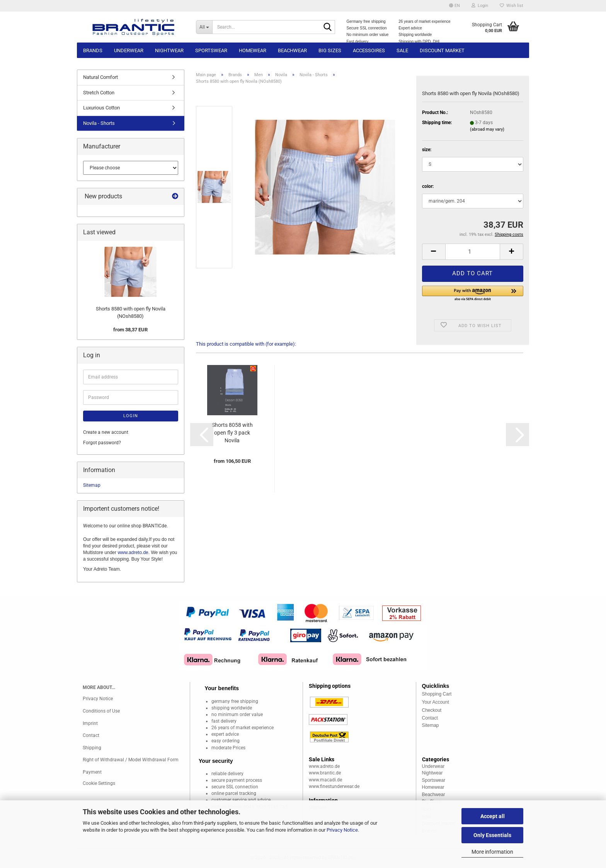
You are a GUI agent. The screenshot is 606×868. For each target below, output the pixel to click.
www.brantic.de (325, 773)
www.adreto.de (133, 553)
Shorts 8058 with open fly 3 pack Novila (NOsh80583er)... (232, 433)
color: (428, 186)
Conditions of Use (101, 711)
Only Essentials (492, 835)
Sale (402, 50)
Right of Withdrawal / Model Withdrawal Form (131, 760)
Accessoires (369, 50)
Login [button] (480, 6)
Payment (92, 772)
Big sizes (330, 50)
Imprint (90, 723)
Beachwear (292, 50)
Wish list (512, 6)
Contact (91, 735)
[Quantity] (473, 252)
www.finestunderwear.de (334, 786)
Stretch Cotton (99, 93)
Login (131, 416)
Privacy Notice (342, 830)
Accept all (493, 816)
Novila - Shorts (99, 123)
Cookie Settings (99, 783)
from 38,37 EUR (130, 330)
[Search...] (204, 27)
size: (427, 150)
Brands (93, 50)
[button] (454, 6)
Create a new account (106, 432)
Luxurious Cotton (101, 108)
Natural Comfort (100, 77)
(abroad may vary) (487, 129)
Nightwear (169, 50)
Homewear (253, 50)
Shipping (92, 748)
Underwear (129, 50)
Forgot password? (102, 443)
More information (492, 852)
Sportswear (211, 50)
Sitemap (92, 485)
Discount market (442, 50)
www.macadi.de (325, 780)
